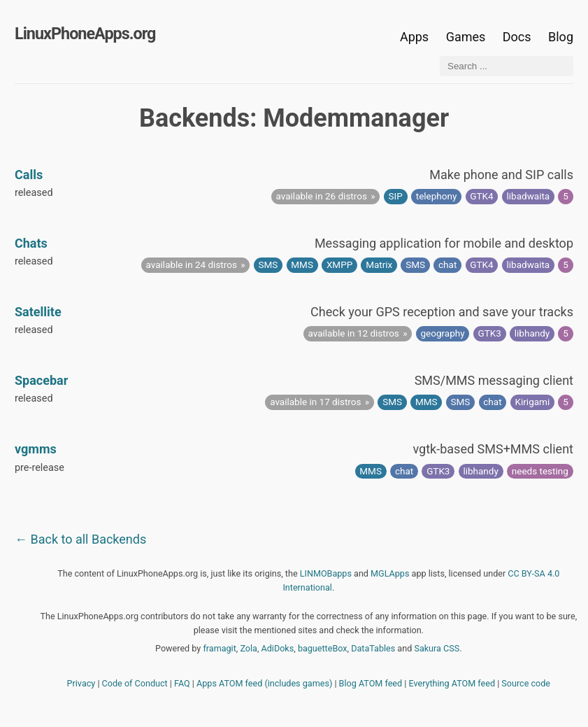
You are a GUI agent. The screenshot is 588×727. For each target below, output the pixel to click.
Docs (518, 37)
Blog (561, 37)
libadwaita (529, 196)
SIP (396, 196)
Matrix (379, 264)
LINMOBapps (326, 573)
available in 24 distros (192, 264)
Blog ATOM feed (371, 683)
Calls (29, 175)
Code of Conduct (135, 683)
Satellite (38, 312)
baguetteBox (323, 648)
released (34, 193)
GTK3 (490, 333)
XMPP (339, 264)
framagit (219, 648)
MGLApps (390, 573)
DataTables (373, 648)
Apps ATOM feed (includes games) (264, 683)
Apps (414, 37)
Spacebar (41, 380)
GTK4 (481, 196)
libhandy (532, 333)
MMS (302, 264)
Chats (31, 243)
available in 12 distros (354, 333)
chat (447, 264)
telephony (437, 196)
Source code (526, 683)
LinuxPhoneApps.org (85, 34)
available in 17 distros (315, 402)
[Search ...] (507, 66)
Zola (249, 648)
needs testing (540, 471)
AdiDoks (278, 648)
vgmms (36, 449)
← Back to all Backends (80, 539)
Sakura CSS (437, 648)
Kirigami (533, 402)
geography (442, 333)
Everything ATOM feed (452, 683)
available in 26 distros (322, 196)
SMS (268, 264)
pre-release (40, 468)
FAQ (182, 683)
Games (466, 37)
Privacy (81, 683)
